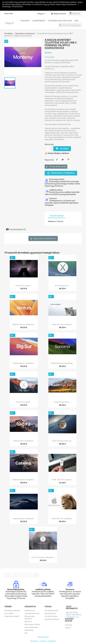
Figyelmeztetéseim (52, 619)
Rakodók (25, 21)
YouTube (22, 575)
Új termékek (9, 613)
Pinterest (68, 160)
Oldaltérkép (29, 630)
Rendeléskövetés (51, 610)
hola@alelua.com (72, 617)
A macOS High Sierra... (62, 402)
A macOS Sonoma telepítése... (62, 363)
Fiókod (48, 607)
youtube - (43, 641)
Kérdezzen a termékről (61, 173)
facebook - (35, 641)
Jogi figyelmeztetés (32, 613)
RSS (17, 575)
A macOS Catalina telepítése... (24, 480)
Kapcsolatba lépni (31, 627)
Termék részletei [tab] (57, 216)
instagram (52, 641)
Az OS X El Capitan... (24, 402)
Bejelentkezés (50, 613)
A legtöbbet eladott (12, 616)
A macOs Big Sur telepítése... (24, 363)
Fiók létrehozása (51, 616)
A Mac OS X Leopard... (24, 286)
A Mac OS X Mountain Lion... (62, 441)
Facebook (7, 575)
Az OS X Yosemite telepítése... (43, 557)
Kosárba (62, 149)
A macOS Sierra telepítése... (24, 441)
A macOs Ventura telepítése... (24, 324)
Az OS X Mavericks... (62, 286)
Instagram (31, 575)
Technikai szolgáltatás (60, 21)
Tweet (63, 160)
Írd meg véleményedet (56, 167)
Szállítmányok (30, 610)
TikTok (36, 575)
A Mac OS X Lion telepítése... (62, 519)
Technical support (68, 626)
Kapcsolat (9, 13)
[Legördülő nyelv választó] (42, 14)
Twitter (12, 575)
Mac (77, 21)
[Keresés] (70, 25)
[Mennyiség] (47, 149)
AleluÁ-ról (28, 621)
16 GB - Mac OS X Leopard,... (62, 480)
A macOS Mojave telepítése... (24, 519)
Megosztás (57, 160)
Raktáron (52, 221)
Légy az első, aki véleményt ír (43, 239)
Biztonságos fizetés (32, 624)
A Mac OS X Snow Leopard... (62, 324)
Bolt (26, 633)
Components (39, 21)
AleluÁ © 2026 (43, 637)
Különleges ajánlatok (12, 610)
